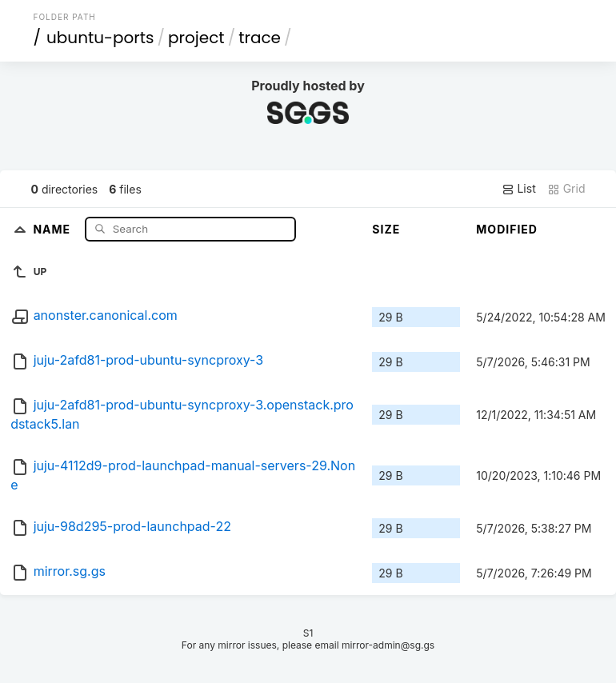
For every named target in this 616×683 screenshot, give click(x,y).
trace (260, 38)
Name (53, 228)
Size (386, 229)
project (196, 38)
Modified (507, 229)
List (519, 189)
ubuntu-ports (100, 38)
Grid (566, 189)
